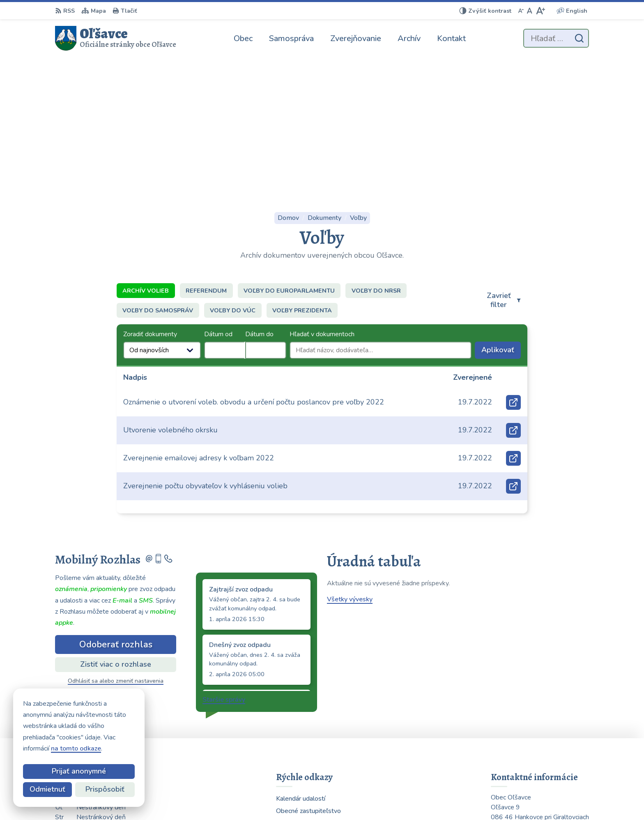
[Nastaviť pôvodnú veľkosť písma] (530, 11)
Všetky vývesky (350, 464)
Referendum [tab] (206, 155)
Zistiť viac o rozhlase (116, 529)
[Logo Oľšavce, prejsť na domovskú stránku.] (116, 38)
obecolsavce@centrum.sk (529, 751)
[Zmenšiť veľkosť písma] (521, 11)
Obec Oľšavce (462, 797)
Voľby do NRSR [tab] (376, 155)
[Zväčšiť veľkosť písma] (540, 11)
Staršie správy (224, 564)
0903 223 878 (513, 731)
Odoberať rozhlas (116, 509)
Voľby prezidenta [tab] (302, 175)
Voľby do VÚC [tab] (233, 175)
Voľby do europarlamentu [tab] (289, 155)
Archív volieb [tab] (146, 155)
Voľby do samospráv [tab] (158, 175)
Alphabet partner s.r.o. (353, 797)
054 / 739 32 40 (516, 741)
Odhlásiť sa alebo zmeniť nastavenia (116, 546)
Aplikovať (501, 217)
